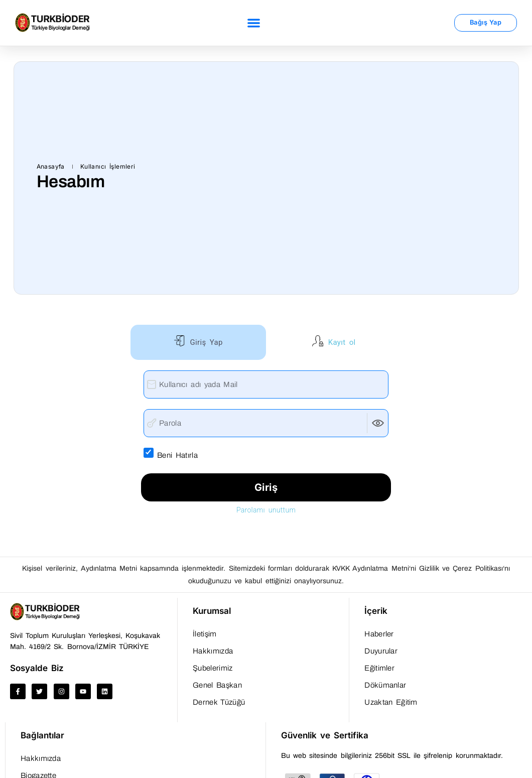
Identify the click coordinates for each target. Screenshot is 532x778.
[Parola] (266, 423)
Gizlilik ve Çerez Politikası (461, 568)
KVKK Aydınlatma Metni (370, 568)
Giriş (266, 487)
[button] (254, 23)
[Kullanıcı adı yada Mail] (266, 384)
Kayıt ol (340, 342)
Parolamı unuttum (266, 510)
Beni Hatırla (184, 454)
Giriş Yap (204, 342)
